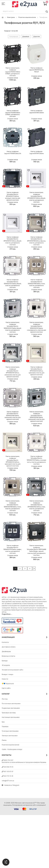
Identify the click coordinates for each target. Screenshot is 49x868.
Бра (3, 722)
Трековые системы (9, 713)
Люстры (5, 699)
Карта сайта (6, 688)
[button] (5, 46)
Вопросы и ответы (8, 656)
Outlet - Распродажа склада (12, 749)
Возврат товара (7, 674)
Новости (5, 679)
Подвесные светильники (11, 708)
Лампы (4, 740)
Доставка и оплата (9, 647)
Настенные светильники (11, 717)
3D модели (6, 665)
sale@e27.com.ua (8, 781)
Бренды (5, 661)
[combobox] (24, 12)
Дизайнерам (6, 651)
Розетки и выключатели (27, 17)
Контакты (5, 642)
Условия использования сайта (12, 670)
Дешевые (26, 36)
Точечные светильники (10, 731)
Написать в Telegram (10, 785)
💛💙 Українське (8, 684)
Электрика (11, 17)
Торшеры (5, 726)
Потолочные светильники (11, 704)
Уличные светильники (10, 736)
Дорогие (37, 36)
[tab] (6, 862)
